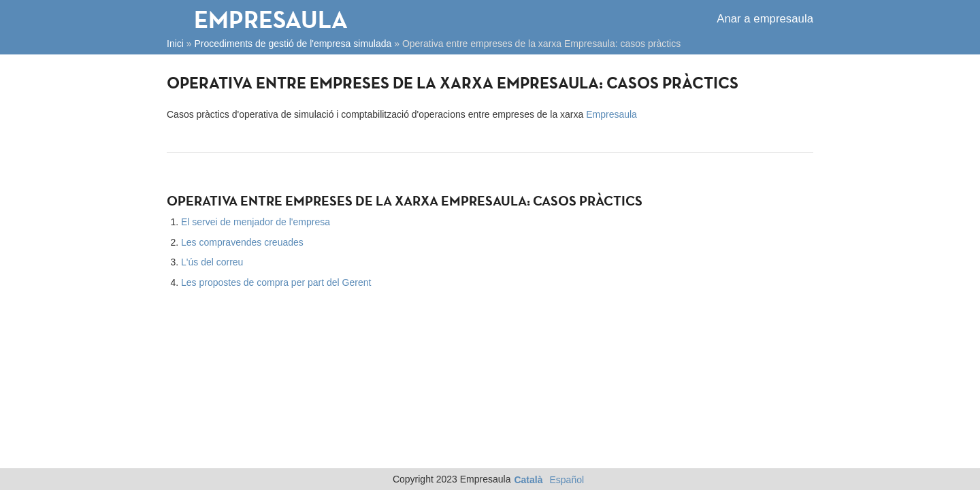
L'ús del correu (212, 262)
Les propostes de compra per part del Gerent (276, 282)
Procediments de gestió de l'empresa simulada (293, 44)
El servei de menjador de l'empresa (256, 222)
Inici (175, 44)
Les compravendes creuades (242, 242)
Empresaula (271, 19)
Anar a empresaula (765, 19)
